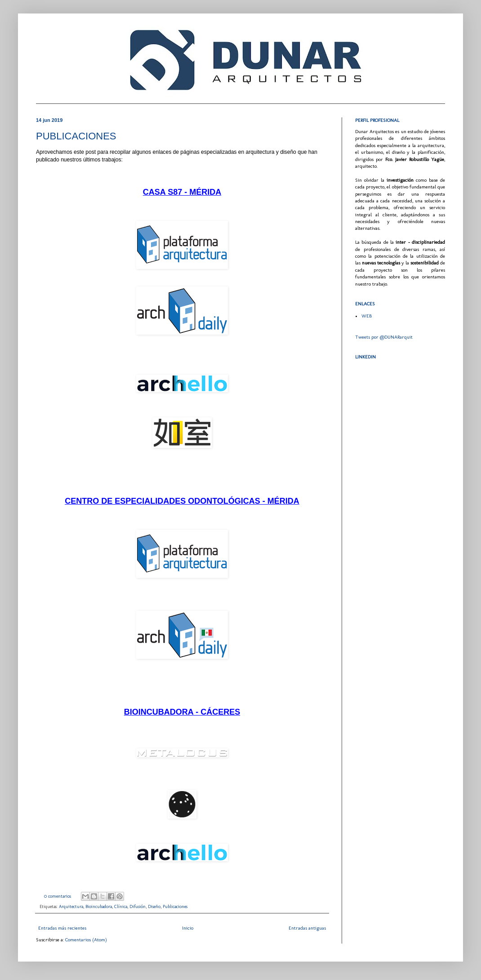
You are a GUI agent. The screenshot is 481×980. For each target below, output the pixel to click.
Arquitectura (71, 907)
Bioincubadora (99, 907)
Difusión (138, 907)
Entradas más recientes (62, 928)
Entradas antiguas (307, 928)
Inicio (188, 928)
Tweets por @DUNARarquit (384, 337)
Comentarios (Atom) (86, 940)
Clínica (121, 907)
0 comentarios (58, 896)
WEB (367, 316)
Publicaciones (175, 907)
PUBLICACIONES (76, 136)
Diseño (154, 907)
